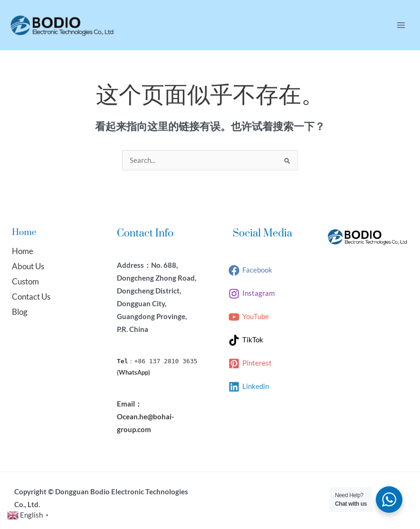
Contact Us (31, 297)
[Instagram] (252, 294)
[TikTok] (246, 340)
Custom (25, 281)
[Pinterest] (250, 364)
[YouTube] (249, 317)
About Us (28, 266)
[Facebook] (250, 270)
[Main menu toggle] (401, 25)
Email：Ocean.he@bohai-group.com (145, 417)
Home (23, 251)
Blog (20, 312)
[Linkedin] (249, 387)
